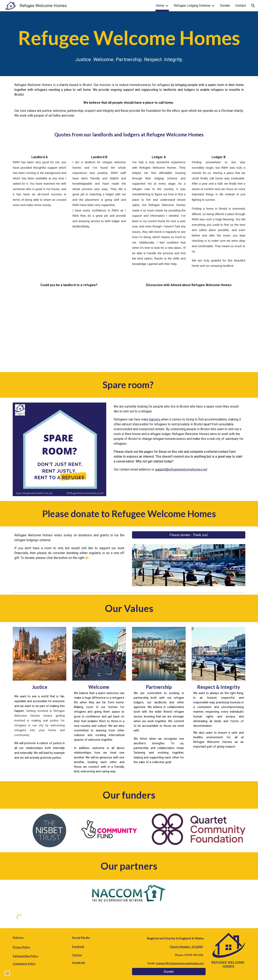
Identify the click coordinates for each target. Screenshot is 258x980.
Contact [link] (241, 6)
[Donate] (169, 972)
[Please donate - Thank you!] (189, 535)
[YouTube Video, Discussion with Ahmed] (189, 325)
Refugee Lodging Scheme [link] (192, 6)
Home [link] (160, 6)
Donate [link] (225, 6)
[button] (253, 6)
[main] (129, 44)
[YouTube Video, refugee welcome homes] (69, 329)
